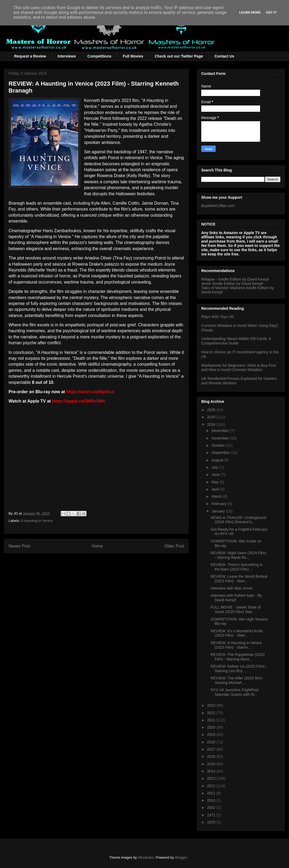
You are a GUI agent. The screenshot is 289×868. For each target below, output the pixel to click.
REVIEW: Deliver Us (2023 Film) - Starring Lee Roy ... (239, 669)
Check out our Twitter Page (179, 56)
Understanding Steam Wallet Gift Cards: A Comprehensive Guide (236, 341)
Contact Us (224, 56)
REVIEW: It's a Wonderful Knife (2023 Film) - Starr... (237, 633)
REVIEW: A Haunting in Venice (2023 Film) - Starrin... (236, 645)
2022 (212, 713)
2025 (212, 417)
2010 (212, 800)
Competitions (99, 56)
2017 (212, 749)
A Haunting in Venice (37, 521)
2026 (212, 410)
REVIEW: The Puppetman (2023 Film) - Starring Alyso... (238, 657)
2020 (212, 727)
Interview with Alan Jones (232, 588)
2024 (212, 425)
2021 (212, 720)
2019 (212, 735)
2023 (212, 705)
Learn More (250, 12)
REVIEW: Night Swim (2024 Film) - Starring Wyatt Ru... (238, 555)
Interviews (67, 56)
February (219, 504)
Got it (271, 12)
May (215, 482)
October (219, 445)
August (218, 460)
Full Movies (133, 56)
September (221, 453)
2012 (212, 786)
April (216, 489)
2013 (212, 778)
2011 (212, 793)
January (219, 511)
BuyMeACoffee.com (218, 206)
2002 (212, 808)
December (220, 431)
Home (97, 546)
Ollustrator (146, 857)
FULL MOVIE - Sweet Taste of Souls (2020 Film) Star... (236, 609)
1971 (212, 815)
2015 (212, 764)
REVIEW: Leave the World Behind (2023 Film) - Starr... (239, 579)
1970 (212, 822)
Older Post (174, 546)
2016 (212, 756)
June (216, 475)
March (217, 496)
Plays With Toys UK (218, 317)
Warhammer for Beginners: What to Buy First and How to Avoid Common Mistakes (239, 368)
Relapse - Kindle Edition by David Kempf (235, 279)
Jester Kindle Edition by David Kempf (232, 284)
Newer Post (19, 546)
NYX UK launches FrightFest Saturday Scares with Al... (235, 692)
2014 (212, 771)
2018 (212, 742)
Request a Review (30, 56)
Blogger (181, 857)
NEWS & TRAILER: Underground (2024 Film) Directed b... (238, 520)
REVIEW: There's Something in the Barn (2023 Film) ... (237, 567)
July (215, 467)
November (220, 438)
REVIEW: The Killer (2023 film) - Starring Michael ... (237, 680)
